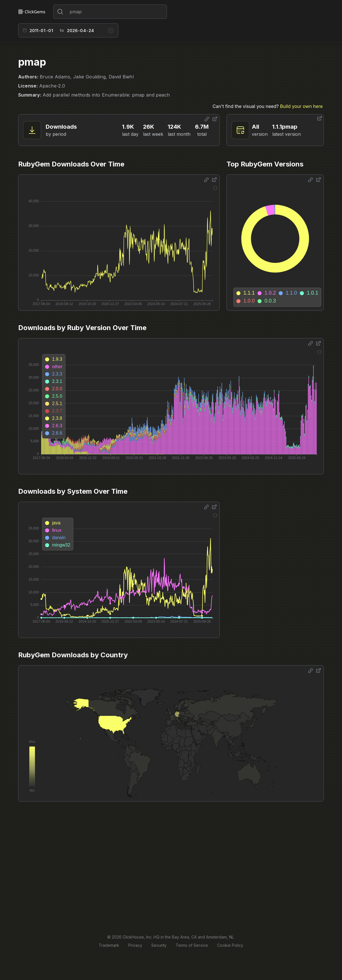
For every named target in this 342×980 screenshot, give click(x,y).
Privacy (135, 945)
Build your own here (301, 106)
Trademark (109, 945)
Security (159, 945)
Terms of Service (192, 945)
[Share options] (207, 119)
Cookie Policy (230, 945)
